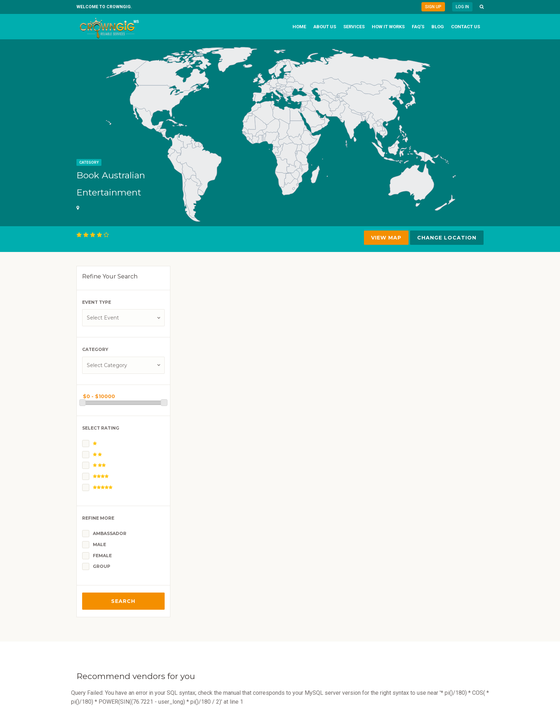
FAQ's (418, 27)
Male (99, 544)
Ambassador (110, 533)
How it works (388, 27)
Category (89, 162)
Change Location (447, 238)
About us (325, 27)
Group (102, 566)
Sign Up (433, 7)
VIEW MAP (386, 238)
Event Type (97, 302)
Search (123, 601)
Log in (462, 7)
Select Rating (101, 428)
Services (354, 27)
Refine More (98, 518)
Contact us (466, 27)
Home (299, 27)
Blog (438, 27)
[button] (482, 7)
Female (102, 556)
